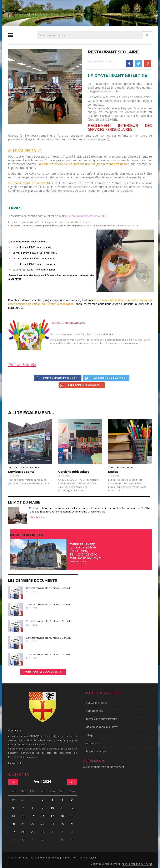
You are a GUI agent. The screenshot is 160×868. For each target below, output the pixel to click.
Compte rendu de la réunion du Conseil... (49, 588)
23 (42, 824)
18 (62, 816)
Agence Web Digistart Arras (137, 864)
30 (13, 799)
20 (13, 824)
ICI (108, 139)
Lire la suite (37, 517)
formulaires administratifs (102, 719)
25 (62, 824)
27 (13, 832)
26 (72, 824)
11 (62, 808)
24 (52, 824)
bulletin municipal (97, 751)
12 (72, 808)
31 (23, 799)
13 (13, 816)
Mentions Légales (87, 858)
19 (72, 816)
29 (33, 832)
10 (52, 808)
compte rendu (95, 711)
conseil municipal (96, 703)
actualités (92, 743)
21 (23, 824)
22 (33, 824)
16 (42, 816)
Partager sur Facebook (56, 378)
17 (52, 816)
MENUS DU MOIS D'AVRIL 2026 (69, 323)
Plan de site (68, 858)
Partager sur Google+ (79, 385)
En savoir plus (79, 561)
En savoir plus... (17, 763)
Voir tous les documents (43, 672)
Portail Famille (22, 365)
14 (23, 816)
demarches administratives (102, 727)
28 (23, 832)
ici (111, 334)
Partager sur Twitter (104, 378)
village (90, 735)
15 (33, 816)
